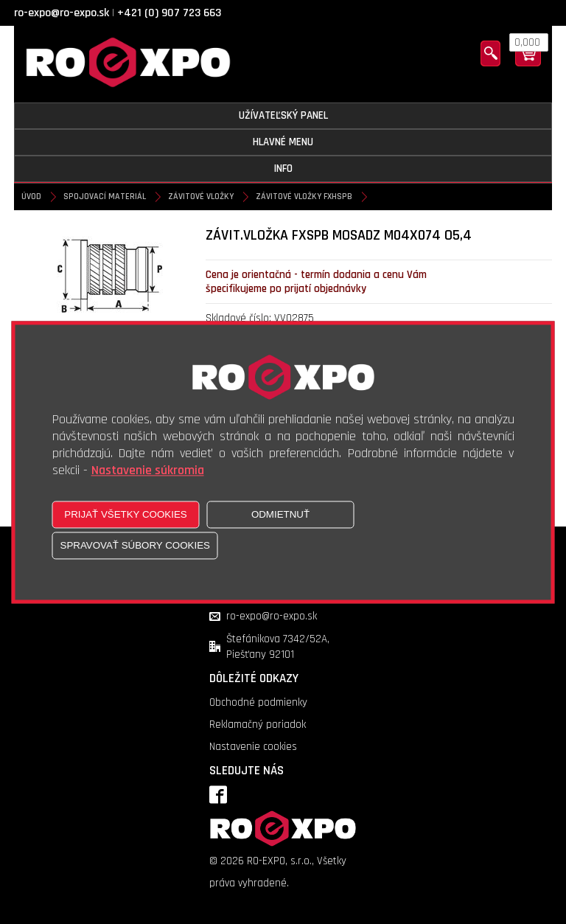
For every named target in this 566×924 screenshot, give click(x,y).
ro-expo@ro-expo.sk (62, 13)
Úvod (31, 197)
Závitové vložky (201, 197)
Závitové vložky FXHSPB (304, 197)
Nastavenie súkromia (148, 470)
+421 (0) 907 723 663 (169, 13)
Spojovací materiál (105, 197)
